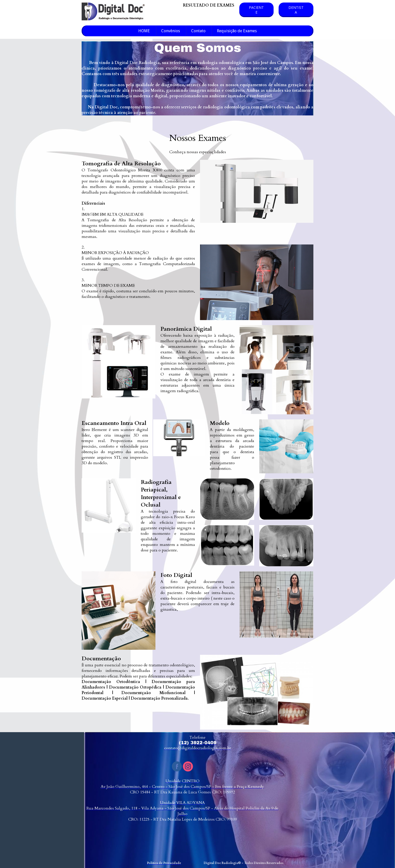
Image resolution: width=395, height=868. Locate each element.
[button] (256, 10)
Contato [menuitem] (198, 31)
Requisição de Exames (237, 31)
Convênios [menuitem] (171, 31)
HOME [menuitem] (144, 31)
